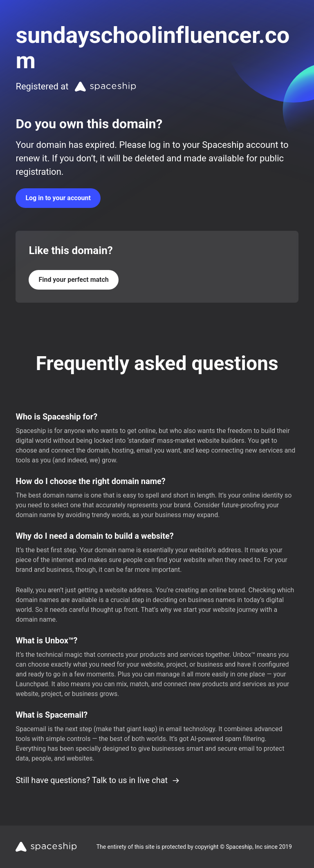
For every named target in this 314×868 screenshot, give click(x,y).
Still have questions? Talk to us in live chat (98, 780)
